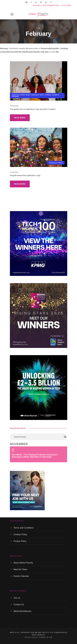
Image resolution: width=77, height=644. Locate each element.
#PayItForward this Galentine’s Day (25, 175)
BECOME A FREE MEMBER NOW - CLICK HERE (52, 5)
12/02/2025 (14, 106)
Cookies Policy (20, 534)
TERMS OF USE (46, 637)
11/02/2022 (14, 172)
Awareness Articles (18, 95)
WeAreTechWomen (22, 611)
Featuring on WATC (37, 95)
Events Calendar (21, 576)
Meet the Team (20, 569)
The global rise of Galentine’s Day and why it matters (33, 109)
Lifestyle (48, 95)
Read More (20, 118)
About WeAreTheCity (23, 563)
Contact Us (19, 605)
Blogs (28, 95)
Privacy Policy (20, 541)
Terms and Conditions (24, 528)
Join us (17, 598)
